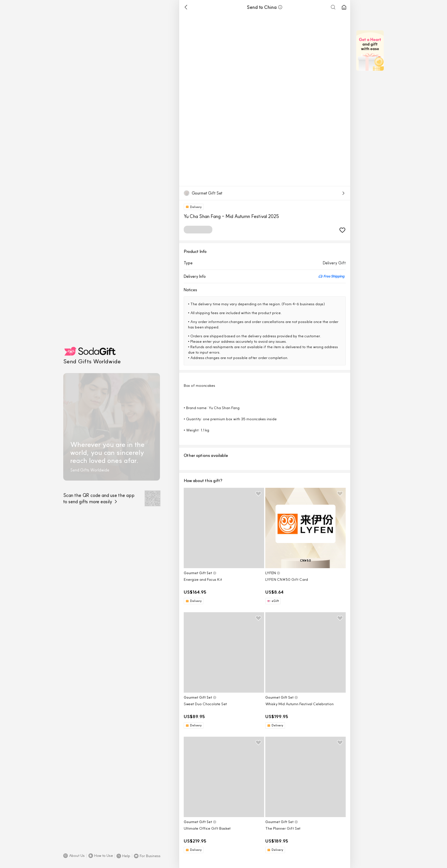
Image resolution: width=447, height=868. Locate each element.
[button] (74, 856)
